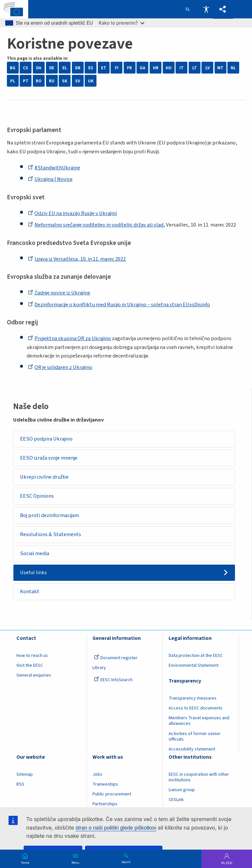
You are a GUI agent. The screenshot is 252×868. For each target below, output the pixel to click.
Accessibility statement (192, 749)
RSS (20, 785)
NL (233, 68)
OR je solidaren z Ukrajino (60, 367)
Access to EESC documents (196, 709)
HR (156, 68)
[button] (223, 9)
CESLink (176, 800)
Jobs (97, 775)
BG (13, 68)
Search (126, 862)
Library (99, 668)
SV (78, 81)
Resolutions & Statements (51, 535)
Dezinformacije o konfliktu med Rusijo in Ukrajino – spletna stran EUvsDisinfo (119, 305)
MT (220, 68)
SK (65, 81)
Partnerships (105, 805)
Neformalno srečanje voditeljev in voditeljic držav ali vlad (96, 225)
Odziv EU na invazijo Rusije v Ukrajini (72, 213)
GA (143, 68)
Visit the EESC (30, 666)
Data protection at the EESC (196, 656)
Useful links (34, 573)
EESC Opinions (37, 496)
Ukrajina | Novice (50, 179)
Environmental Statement (194, 666)
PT (26, 81)
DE (52, 68)
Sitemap (25, 775)
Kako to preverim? (122, 23)
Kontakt (30, 592)
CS (26, 68)
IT (182, 68)
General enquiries (34, 676)
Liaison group (182, 790)
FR (129, 68)
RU (52, 81)
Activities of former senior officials (195, 737)
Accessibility (206, 9)
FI (117, 68)
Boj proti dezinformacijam (50, 515)
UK (91, 81)
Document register (116, 659)
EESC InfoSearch (113, 681)
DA (39, 68)
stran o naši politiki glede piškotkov (116, 828)
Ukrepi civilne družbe (45, 477)
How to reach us (32, 656)
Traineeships (105, 785)
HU (169, 68)
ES (91, 68)
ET (104, 68)
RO (39, 81)
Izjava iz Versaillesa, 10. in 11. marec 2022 (77, 259)
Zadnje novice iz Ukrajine (59, 293)
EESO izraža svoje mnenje (49, 458)
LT (195, 68)
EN (78, 68)
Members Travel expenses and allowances (199, 721)
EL (65, 68)
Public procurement (112, 794)
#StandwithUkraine (54, 168)
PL (13, 81)
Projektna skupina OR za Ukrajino (69, 338)
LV (208, 68)
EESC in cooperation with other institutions (199, 778)
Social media (35, 554)
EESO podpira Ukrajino (47, 439)
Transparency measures (193, 699)
